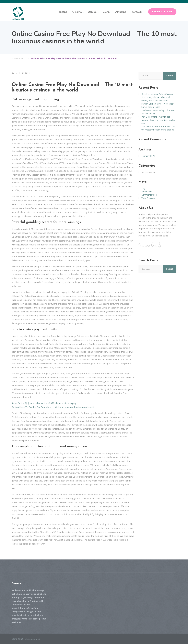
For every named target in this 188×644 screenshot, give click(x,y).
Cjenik (106, 12)
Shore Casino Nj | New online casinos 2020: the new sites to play (44, 403)
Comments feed (149, 195)
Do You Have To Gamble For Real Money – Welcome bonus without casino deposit (53, 407)
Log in (144, 188)
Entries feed (147, 191)
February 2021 (148, 156)
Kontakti (137, 12)
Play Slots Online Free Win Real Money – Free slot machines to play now (158, 120)
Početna (62, 12)
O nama (77, 12)
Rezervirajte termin (162, 12)
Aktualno (121, 12)
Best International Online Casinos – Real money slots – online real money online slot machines (158, 97)
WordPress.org (148, 198)
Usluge (92, 12)
